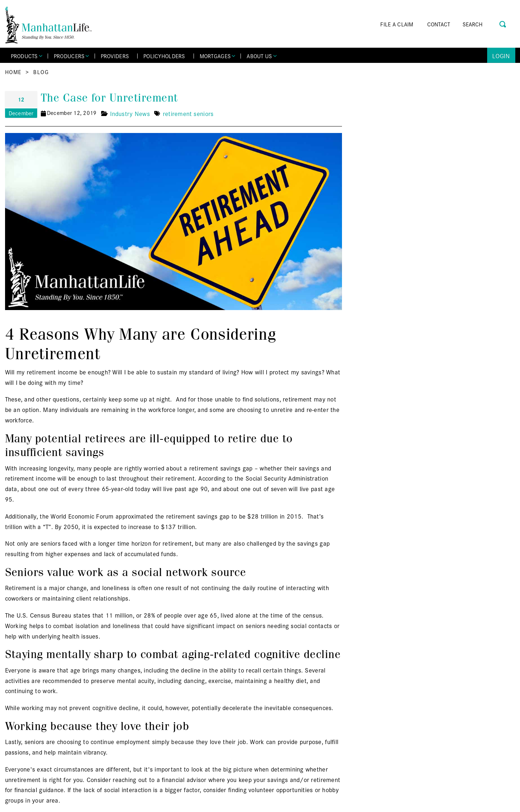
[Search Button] (503, 23)
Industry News (130, 113)
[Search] (483, 24)
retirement (177, 113)
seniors (203, 113)
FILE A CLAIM (397, 24)
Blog (41, 72)
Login (501, 55)
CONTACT (439, 24)
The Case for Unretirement (109, 98)
